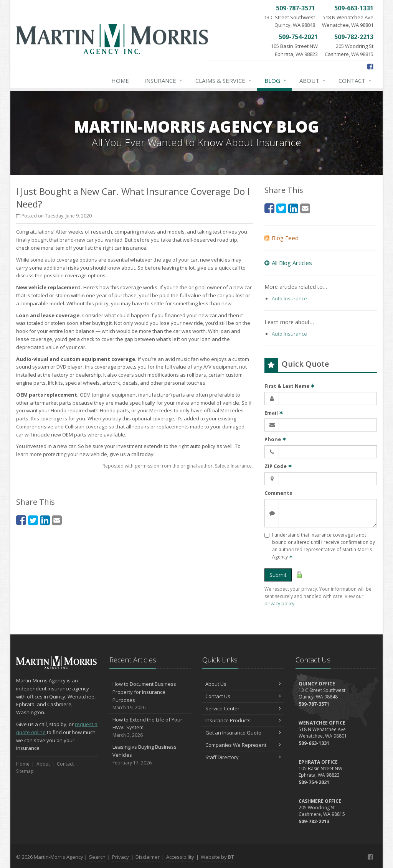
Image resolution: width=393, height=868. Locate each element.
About (313, 81)
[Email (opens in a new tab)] (57, 520)
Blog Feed (282, 238)
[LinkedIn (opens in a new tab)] (45, 520)
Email (274, 413)
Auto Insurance (289, 298)
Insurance (164, 81)
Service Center (243, 708)
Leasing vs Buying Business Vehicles (150, 755)
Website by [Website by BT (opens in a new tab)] (217, 857)
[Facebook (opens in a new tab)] (370, 66)
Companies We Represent (243, 745)
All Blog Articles (288, 263)
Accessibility (180, 857)
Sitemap (25, 771)
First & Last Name (290, 386)
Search (97, 857)
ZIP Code (278, 466)
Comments (278, 493)
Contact (355, 81)
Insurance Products (243, 720)
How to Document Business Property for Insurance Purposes (150, 696)
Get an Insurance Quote (243, 733)
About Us (243, 684)
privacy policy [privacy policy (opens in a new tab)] (279, 604)
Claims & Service (224, 81)
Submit (278, 575)
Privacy (121, 857)
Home (120, 81)
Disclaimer (148, 857)
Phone (275, 439)
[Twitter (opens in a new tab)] (33, 520)
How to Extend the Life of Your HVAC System (150, 728)
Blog (276, 81)
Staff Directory (243, 757)
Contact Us (243, 696)
